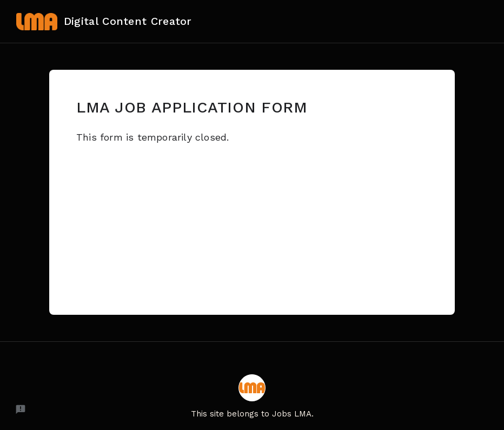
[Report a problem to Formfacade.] (21, 409)
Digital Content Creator (104, 22)
